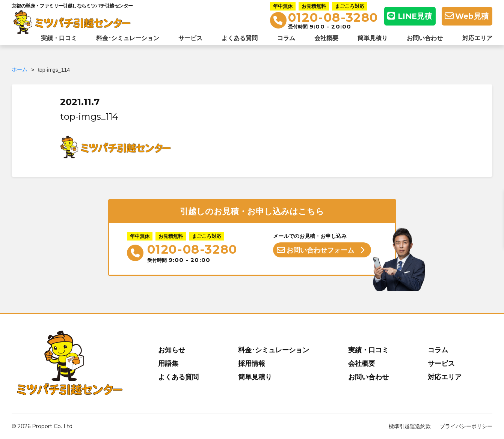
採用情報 (252, 364)
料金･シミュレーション (128, 38)
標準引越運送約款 (410, 426)
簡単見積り (373, 38)
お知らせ (172, 350)
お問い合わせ (425, 38)
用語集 (168, 364)
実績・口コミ (59, 38)
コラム (286, 38)
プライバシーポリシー (466, 426)
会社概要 (326, 38)
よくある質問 (240, 38)
